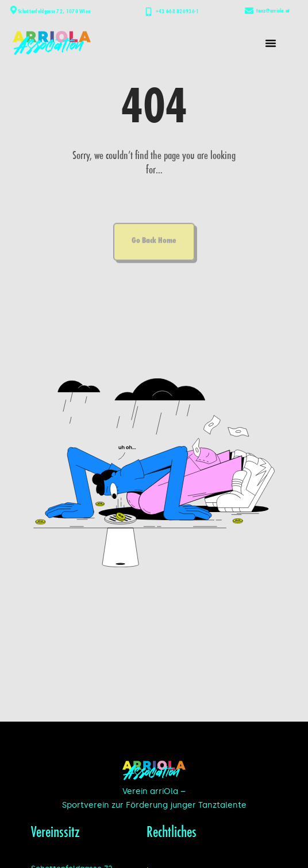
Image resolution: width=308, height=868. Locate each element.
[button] (271, 43)
